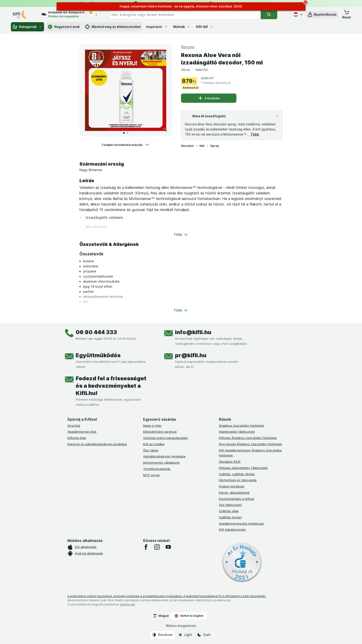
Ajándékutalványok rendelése (164, 456)
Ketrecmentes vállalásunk (161, 463)
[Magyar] (298, 15)
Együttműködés (98, 355)
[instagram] (157, 547)
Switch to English (189, 616)
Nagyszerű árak (64, 27)
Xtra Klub (74, 426)
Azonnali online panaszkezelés (166, 438)
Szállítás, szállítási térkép (237, 474)
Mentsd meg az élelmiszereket (113, 27)
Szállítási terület (230, 517)
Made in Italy (152, 426)
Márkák (182, 27)
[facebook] (146, 547)
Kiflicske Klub (77, 438)
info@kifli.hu (193, 332)
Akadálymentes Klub (82, 432)
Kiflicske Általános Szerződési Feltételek (248, 438)
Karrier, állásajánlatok (234, 493)
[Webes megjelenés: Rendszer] (162, 635)
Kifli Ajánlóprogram (232, 529)
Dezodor (187, 146)
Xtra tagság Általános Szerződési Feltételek (250, 444)
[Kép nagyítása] (165, 130)
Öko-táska (151, 450)
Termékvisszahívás (157, 469)
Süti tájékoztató (230, 505)
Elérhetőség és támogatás (238, 480)
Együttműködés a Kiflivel (237, 499)
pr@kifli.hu (191, 355)
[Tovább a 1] (124, 133)
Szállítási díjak (229, 511)
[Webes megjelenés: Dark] (204, 635)
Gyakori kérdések (232, 486)
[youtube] (168, 547)
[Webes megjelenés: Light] (185, 635)
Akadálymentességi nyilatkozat (241, 523)
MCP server (152, 475)
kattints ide (127, 604)
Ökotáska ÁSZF (230, 462)
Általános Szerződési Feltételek (241, 426)
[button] (322, 15)
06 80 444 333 (96, 332)
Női (202, 146)
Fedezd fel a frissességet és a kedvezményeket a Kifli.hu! (111, 386)
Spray (214, 146)
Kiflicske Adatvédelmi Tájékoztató (243, 468)
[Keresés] (269, 15)
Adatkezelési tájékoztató (237, 432)
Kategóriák (27, 27)
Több (255, 134)
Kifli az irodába (154, 444)
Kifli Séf (205, 27)
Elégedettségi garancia (160, 432)
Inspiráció (157, 27)
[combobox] (185, 15)
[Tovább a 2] (128, 133)
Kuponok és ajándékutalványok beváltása (97, 444)
